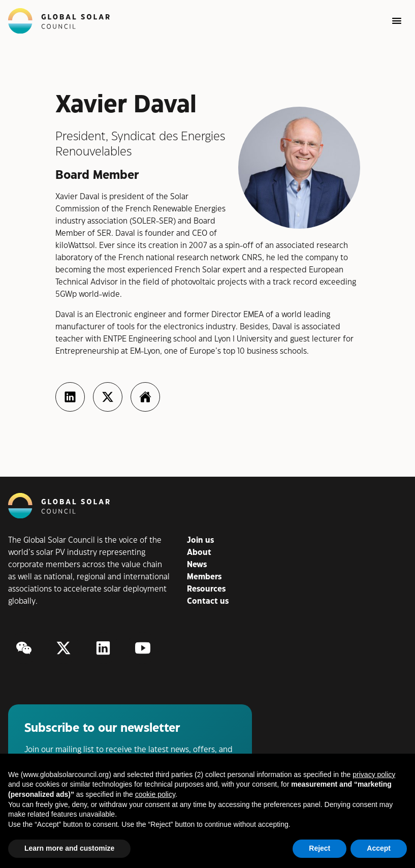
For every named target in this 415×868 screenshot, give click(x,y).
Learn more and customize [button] (69, 848)
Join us (200, 540)
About (199, 553)
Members (204, 577)
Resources (206, 589)
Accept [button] (379, 848)
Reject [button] (320, 848)
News (197, 565)
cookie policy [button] (155, 794)
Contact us (208, 601)
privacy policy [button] (374, 774)
